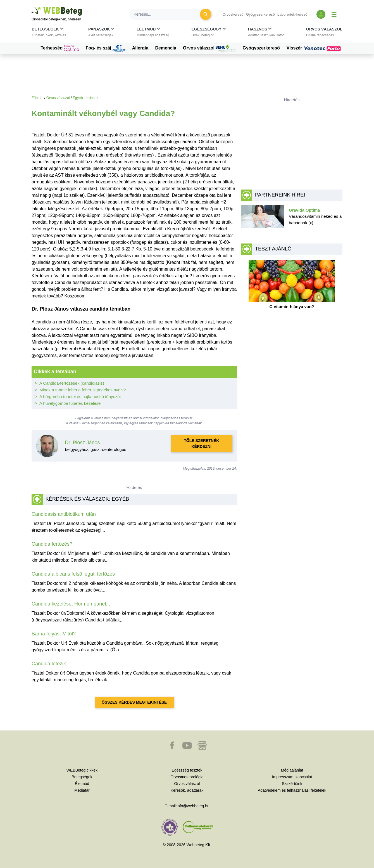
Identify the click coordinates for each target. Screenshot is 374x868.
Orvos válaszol (209, 48)
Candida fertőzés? (52, 544)
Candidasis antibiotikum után (64, 514)
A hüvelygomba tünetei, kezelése (70, 403)
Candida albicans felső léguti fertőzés (73, 574)
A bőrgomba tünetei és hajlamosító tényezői (80, 397)
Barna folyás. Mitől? (54, 634)
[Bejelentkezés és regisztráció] (321, 14)
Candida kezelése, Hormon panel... (71, 604)
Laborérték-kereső (292, 14)
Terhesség (60, 48)
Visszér (315, 48)
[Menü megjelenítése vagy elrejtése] (334, 14)
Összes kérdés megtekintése (134, 702)
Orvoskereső (233, 14)
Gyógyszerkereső (260, 14)
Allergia (140, 48)
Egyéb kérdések (85, 98)
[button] (49, 33)
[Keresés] (168, 14)
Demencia (166, 48)
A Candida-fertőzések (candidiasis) (72, 383)
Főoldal (37, 98)
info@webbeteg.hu (193, 806)
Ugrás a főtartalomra (32, 7)
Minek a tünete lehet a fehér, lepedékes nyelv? (83, 390)
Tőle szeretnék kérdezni (201, 444)
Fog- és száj (106, 48)
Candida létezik (49, 664)
